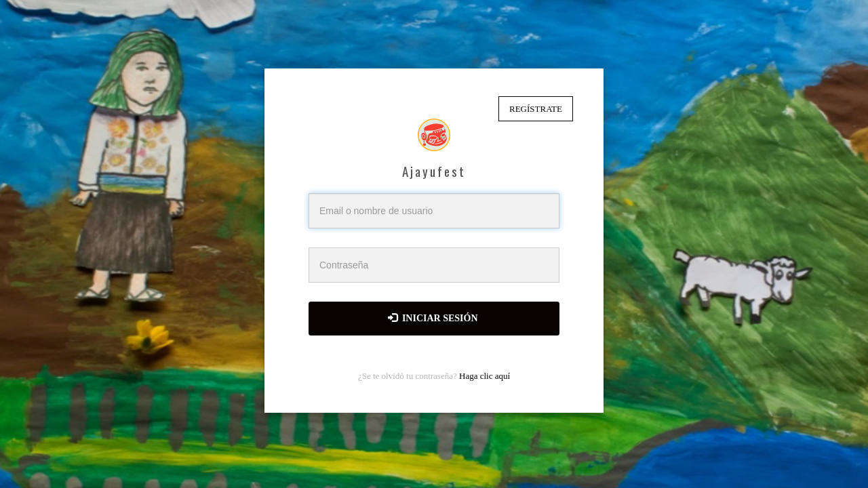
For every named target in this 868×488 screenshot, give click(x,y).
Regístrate (536, 109)
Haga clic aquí (485, 376)
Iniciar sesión (433, 318)
